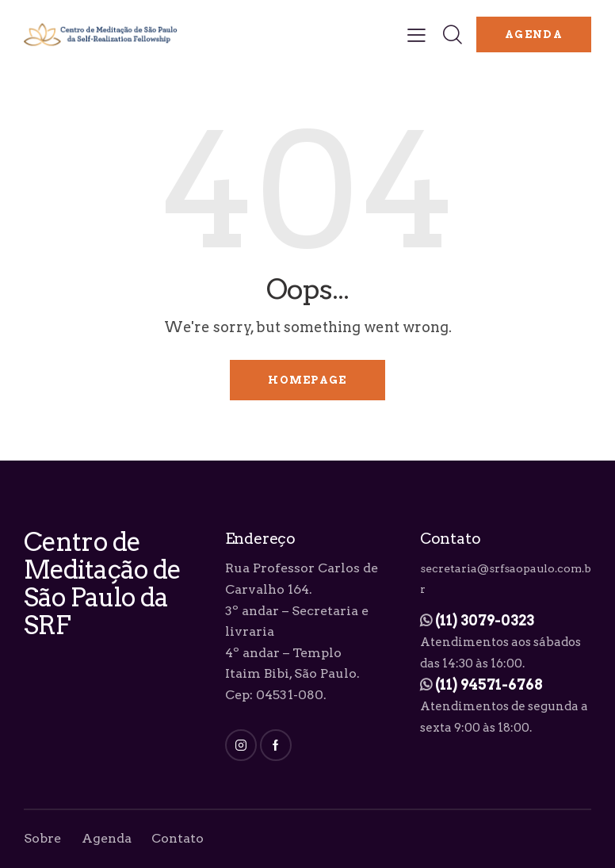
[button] (416, 35)
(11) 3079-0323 (485, 620)
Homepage (307, 380)
